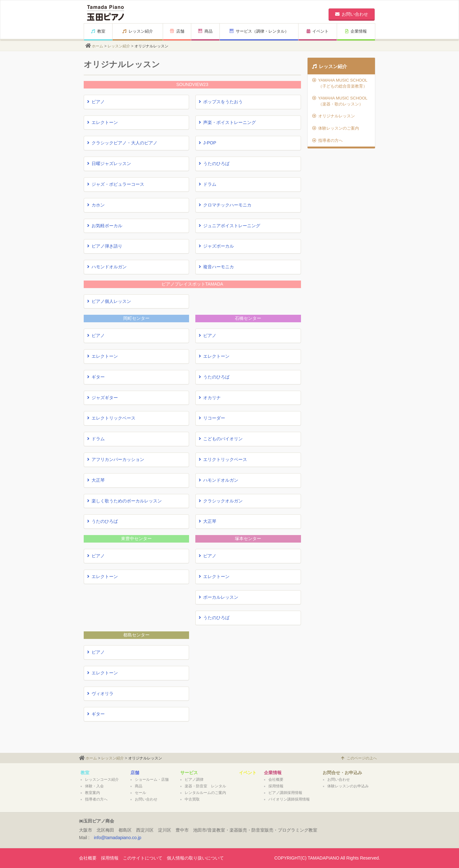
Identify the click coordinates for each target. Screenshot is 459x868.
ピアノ (96, 102)
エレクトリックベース (111, 418)
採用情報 (276, 786)
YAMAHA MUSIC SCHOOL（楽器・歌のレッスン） (340, 101)
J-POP (207, 143)
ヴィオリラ (100, 694)
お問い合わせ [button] (352, 14)
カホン (96, 205)
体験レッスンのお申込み (348, 786)
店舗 (177, 31)
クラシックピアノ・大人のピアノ (122, 143)
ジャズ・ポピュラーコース (116, 184)
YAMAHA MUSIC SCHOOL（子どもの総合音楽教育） (340, 83)
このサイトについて (143, 858)
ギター (96, 377)
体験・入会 (94, 786)
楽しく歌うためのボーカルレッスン (124, 501)
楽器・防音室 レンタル (205, 786)
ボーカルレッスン (219, 597)
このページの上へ (359, 758)
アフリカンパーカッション (116, 459)
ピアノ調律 (194, 780)
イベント (318, 31)
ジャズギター (103, 398)
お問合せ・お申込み (342, 773)
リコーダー (212, 418)
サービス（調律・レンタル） (259, 31)
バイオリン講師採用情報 (289, 799)
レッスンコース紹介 (102, 780)
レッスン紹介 (138, 31)
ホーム (98, 46)
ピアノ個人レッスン (109, 301)
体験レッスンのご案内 (336, 128)
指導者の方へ (327, 140)
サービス (189, 773)
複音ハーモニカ (216, 267)
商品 (205, 31)
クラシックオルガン (221, 501)
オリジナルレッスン (334, 116)
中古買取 (192, 799)
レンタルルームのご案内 (205, 793)
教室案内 (92, 793)
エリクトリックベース (223, 459)
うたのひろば (214, 163)
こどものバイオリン (221, 439)
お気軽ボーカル (105, 226)
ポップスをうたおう (221, 102)
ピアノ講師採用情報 (285, 793)
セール (140, 793)
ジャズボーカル (216, 246)
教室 (98, 31)
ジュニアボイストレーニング (229, 226)
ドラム (208, 184)
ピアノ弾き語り (105, 246)
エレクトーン (103, 122)
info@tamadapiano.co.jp (117, 838)
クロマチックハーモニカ (225, 205)
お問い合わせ (146, 799)
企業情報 (356, 31)
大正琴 (96, 480)
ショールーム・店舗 (152, 780)
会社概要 (276, 780)
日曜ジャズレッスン (109, 163)
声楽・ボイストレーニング (227, 122)
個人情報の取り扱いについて (195, 858)
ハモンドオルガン (107, 267)
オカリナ (210, 398)
